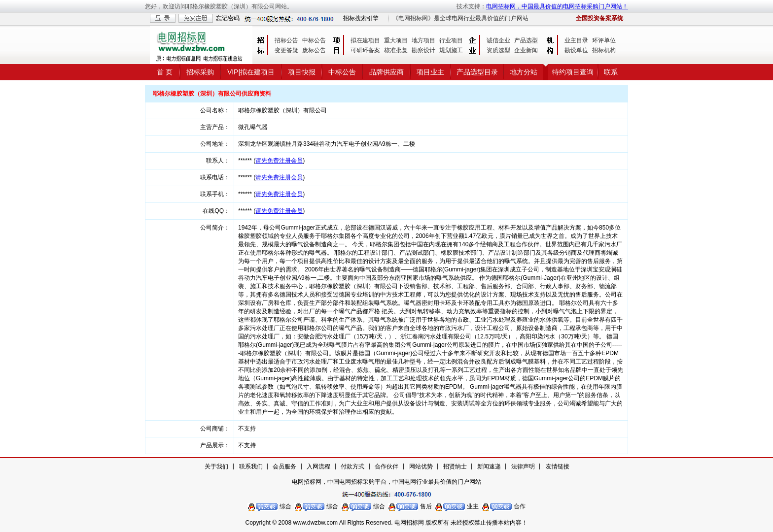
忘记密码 (228, 18)
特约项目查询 (573, 72)
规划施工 (451, 50)
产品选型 (526, 40)
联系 (611, 72)
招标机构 (604, 50)
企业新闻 (526, 50)
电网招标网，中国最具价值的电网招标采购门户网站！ (557, 6)
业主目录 (576, 40)
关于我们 (216, 466)
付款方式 (352, 466)
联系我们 (251, 466)
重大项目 (396, 40)
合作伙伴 (386, 466)
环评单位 (604, 40)
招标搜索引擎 (361, 18)
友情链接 (558, 466)
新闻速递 (489, 466)
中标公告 (314, 40)
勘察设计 (423, 50)
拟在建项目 (365, 40)
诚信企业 (498, 40)
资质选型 (498, 50)
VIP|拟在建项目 (251, 72)
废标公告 (314, 50)
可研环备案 (365, 50)
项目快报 (302, 72)
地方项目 (423, 40)
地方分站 (524, 72)
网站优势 (421, 466)
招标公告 (286, 40)
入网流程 (318, 466)
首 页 (165, 72)
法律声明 (523, 466)
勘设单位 (576, 50)
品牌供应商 (386, 72)
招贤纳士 (455, 466)
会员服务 (284, 466)
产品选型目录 (477, 72)
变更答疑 (286, 50)
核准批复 (396, 50)
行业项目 (451, 40)
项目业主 (430, 72)
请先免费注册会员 (279, 161)
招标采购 (200, 72)
